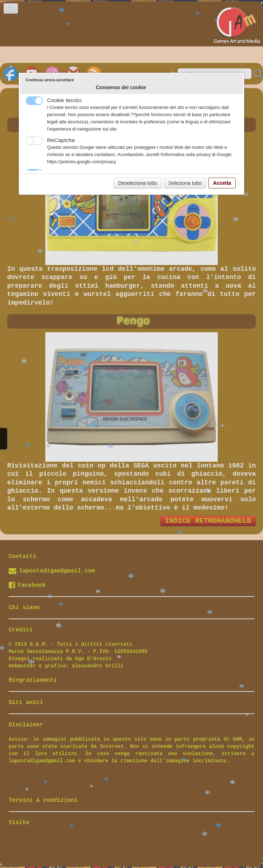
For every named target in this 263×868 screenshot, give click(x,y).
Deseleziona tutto (138, 183)
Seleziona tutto (185, 183)
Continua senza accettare (50, 80)
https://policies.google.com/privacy (82, 162)
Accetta (222, 183)
